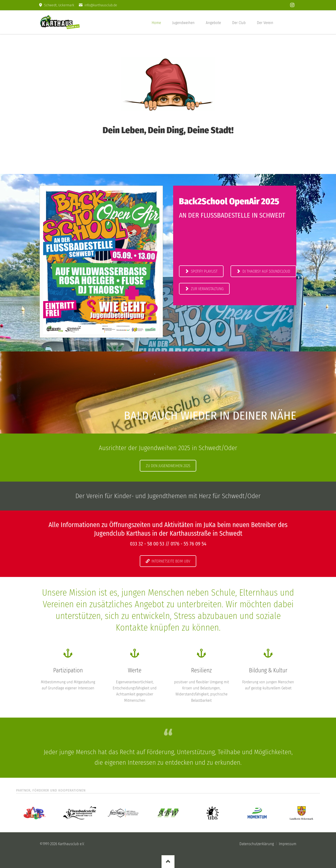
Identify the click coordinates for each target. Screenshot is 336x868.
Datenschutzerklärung (257, 844)
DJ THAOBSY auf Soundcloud (266, 271)
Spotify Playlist (204, 271)
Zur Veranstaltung (207, 289)
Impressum (288, 844)
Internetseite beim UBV (170, 561)
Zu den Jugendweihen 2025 (168, 466)
